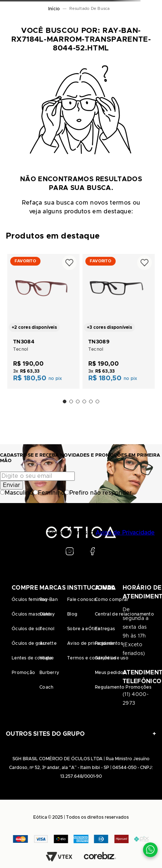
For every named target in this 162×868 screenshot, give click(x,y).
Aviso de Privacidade (125, 533)
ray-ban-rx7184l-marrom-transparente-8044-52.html (92, 9)
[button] (65, 401)
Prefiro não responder (98, 493)
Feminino (49, 493)
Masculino (17, 493)
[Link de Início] (54, 9)
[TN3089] (119, 321)
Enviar (11, 485)
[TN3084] (43, 321)
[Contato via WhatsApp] (150, 850)
